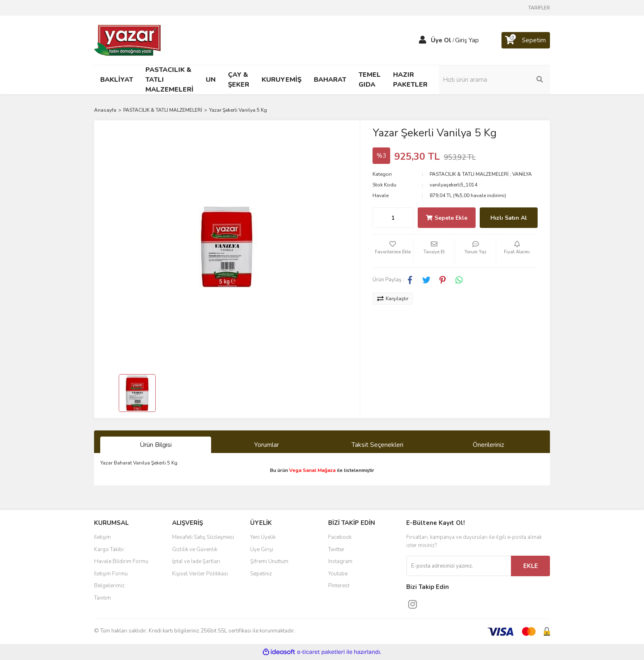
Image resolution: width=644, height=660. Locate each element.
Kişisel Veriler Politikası (200, 574)
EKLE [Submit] (531, 566)
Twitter (336, 550)
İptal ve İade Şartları (196, 561)
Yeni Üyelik (263, 537)
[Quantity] (393, 218)
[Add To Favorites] (393, 251)
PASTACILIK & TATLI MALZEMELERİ (469, 174)
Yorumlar (267, 445)
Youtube (338, 574)
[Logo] (128, 40)
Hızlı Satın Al (509, 218)
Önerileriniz (488, 445)
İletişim (102, 537)
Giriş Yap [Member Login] (467, 40)
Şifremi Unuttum (269, 561)
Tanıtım (102, 598)
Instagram (340, 561)
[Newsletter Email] (459, 566)
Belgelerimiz (109, 586)
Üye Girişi (262, 550)
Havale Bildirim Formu (121, 561)
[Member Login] (423, 40)
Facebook (340, 537)
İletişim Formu (111, 574)
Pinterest (339, 586)
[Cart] (526, 40)
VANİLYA (522, 174)
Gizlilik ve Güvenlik (195, 550)
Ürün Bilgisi (156, 445)
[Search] (494, 80)
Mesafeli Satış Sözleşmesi (203, 537)
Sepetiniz (261, 574)
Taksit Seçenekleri (377, 445)
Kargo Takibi (109, 550)
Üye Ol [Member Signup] (441, 40)
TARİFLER (539, 8)
